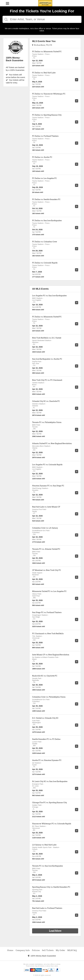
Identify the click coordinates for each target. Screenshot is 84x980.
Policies (36, 950)
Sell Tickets (48, 950)
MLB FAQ (72, 950)
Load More (55, 931)
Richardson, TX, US (42, 45)
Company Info (23, 950)
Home (10, 950)
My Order (60, 950)
